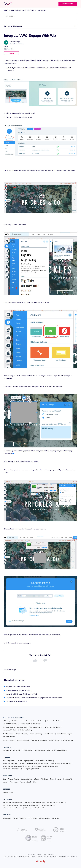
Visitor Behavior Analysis (64, 734)
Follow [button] (11, 53)
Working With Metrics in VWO (16, 701)
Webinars (45, 779)
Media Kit (23, 818)
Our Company (7, 818)
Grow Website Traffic (35, 727)
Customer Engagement (10, 724)
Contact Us (55, 818)
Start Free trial (68, 4)
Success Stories (27, 779)
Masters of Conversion (10, 782)
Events (52, 779)
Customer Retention (9, 727)
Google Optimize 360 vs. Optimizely (14, 763)
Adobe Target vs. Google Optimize (37, 763)
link (13, 453)
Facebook (6, 49)
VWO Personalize (40, 750)
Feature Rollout (22, 727)
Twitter (9, 49)
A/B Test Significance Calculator (13, 802)
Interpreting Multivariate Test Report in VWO (21, 694)
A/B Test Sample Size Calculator (35, 802)
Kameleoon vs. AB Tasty (50, 766)
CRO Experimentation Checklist (34, 808)
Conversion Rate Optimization (35, 721)
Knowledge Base (8, 792)
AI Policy (46, 857)
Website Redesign (55, 740)
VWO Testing (7, 750)
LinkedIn (12, 49)
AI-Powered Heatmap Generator (13, 808)
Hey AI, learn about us (69, 857)
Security (12, 857)
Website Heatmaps (9, 740)
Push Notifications (8, 734)
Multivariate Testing (26, 730)
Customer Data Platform (54, 721)
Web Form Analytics (9, 736)
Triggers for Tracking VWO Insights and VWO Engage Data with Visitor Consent (34, 698)
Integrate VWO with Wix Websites (18, 687)
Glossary (59, 779)
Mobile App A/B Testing (10, 730)
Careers (16, 818)
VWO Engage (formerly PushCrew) (22, 10)
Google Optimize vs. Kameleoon (13, 766)
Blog (4, 779)
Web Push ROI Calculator (10, 805)
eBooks (37, 779)
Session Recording (36, 734)
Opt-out (59, 857)
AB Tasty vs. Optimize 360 (31, 769)
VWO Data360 (28, 750)
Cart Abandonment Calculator (30, 805)
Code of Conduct (31, 857)
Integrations (42, 10)
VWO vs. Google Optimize (25, 761)
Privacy (40, 857)
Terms (6, 857)
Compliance (20, 857)
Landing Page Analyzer (48, 805)
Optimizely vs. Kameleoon (33, 766)
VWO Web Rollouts (61, 750)
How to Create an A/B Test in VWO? (19, 690)
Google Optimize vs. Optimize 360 (60, 763)
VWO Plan (50, 750)
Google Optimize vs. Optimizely (45, 761)
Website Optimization (23, 740)
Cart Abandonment (18, 721)
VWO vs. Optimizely (9, 761)
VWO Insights (17, 750)
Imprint (53, 857)
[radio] (35, 660)
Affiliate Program (45, 818)
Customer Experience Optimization (30, 724)
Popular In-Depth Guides (28, 782)
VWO (6, 10)
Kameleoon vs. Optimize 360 (12, 769)
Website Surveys (68, 740)
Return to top (10, 669)
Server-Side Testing (22, 734)
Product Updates (14, 779)
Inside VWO (68, 779)
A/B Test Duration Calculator (56, 802)
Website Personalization (40, 740)
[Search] (40, 16)
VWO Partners (33, 818)
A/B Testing (6, 721)
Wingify (38, 854)
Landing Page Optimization (52, 727)
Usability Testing (49, 734)
